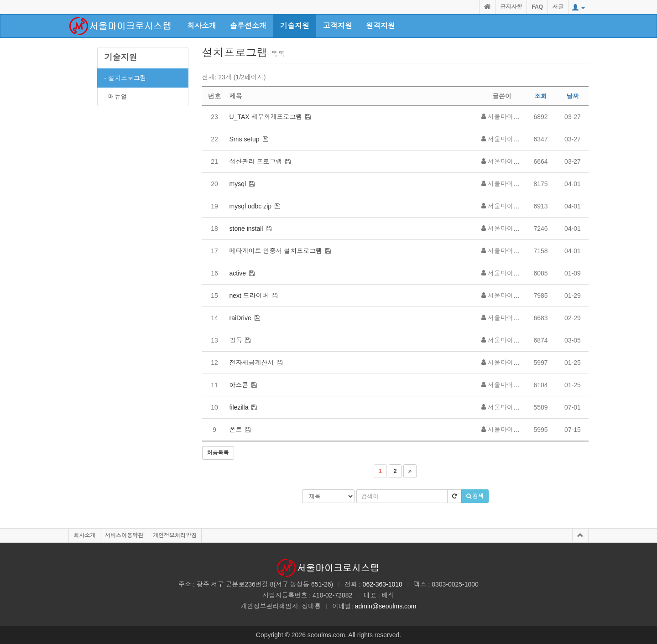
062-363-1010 (383, 584)
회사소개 (84, 535)
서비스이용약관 (124, 535)
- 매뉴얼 (116, 97)
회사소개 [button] (202, 26)
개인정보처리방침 (175, 535)
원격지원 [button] (381, 26)
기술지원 (121, 57)
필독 (236, 340)
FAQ (537, 7)
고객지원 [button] (338, 26)
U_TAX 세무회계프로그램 (266, 117)
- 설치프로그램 (126, 78)
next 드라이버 (249, 296)
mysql (238, 184)
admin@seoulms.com (386, 606)
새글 (558, 7)
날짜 (573, 96)
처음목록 (218, 453)
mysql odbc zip (251, 206)
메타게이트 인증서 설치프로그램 (276, 251)
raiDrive (240, 318)
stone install (246, 229)
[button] (579, 8)
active (238, 273)
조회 (541, 96)
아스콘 (239, 385)
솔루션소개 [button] (248, 26)
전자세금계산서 (252, 363)
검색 (475, 496)
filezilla (239, 407)
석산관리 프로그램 (256, 161)
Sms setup (245, 139)
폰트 (236, 430)
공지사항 (511, 7)
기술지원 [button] (295, 26)
